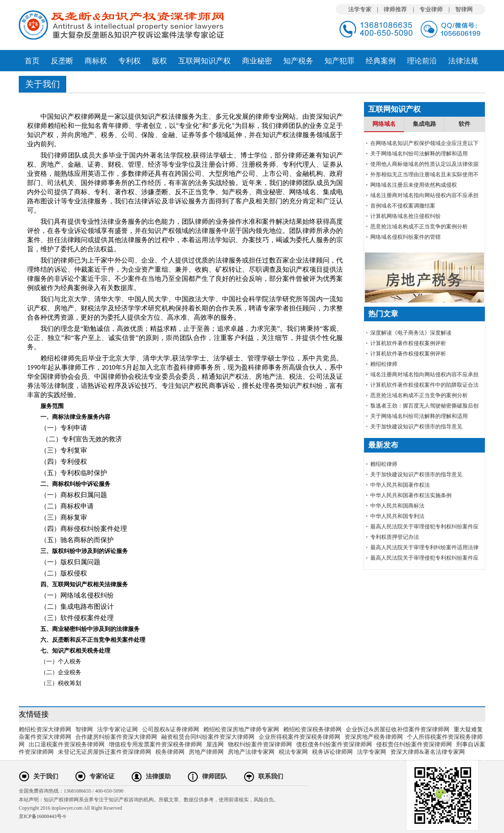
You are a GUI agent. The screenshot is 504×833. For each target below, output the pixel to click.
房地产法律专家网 (251, 752)
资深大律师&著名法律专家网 (428, 752)
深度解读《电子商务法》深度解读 (411, 333)
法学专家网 (372, 752)
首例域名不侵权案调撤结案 (403, 206)
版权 (160, 61)
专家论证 (102, 776)
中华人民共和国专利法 (397, 516)
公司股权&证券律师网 (171, 729)
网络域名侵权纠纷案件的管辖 (405, 237)
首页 (32, 61)
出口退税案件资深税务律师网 (67, 744)
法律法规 (463, 61)
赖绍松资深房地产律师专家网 (241, 729)
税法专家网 (293, 752)
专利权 (130, 61)
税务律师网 (170, 752)
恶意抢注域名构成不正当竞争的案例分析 (419, 226)
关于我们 (46, 776)
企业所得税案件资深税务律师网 (299, 737)
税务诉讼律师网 (332, 752)
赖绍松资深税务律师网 (312, 729)
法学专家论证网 (117, 729)
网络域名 (384, 124)
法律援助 (158, 776)
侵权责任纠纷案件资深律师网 (414, 744)
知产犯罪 (339, 61)
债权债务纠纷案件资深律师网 (334, 744)
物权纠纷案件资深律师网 (260, 744)
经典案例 (381, 61)
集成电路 (424, 124)
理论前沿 (422, 61)
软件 (464, 124)
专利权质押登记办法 (395, 537)
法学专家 (360, 9)
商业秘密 (257, 61)
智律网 (464, 9)
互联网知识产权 (205, 61)
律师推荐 (395, 9)
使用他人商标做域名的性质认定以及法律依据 (424, 164)
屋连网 (215, 744)
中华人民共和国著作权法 (400, 485)
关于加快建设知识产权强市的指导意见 (416, 427)
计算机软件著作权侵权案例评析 (408, 343)
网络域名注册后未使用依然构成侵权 (414, 185)
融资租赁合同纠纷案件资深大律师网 (208, 737)
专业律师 (431, 9)
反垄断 (62, 61)
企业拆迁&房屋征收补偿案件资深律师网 (398, 729)
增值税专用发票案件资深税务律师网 (155, 744)
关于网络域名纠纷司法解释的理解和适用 (419, 154)
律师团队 (215, 776)
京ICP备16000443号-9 (42, 816)
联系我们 (271, 776)
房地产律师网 (206, 752)
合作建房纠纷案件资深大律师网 (116, 737)
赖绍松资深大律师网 (45, 729)
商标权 (96, 61)
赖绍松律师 (384, 364)
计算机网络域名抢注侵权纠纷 (405, 216)
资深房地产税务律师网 (374, 737)
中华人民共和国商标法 (397, 506)
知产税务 (298, 61)
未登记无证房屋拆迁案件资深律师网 (105, 752)
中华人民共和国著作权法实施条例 (411, 495)
